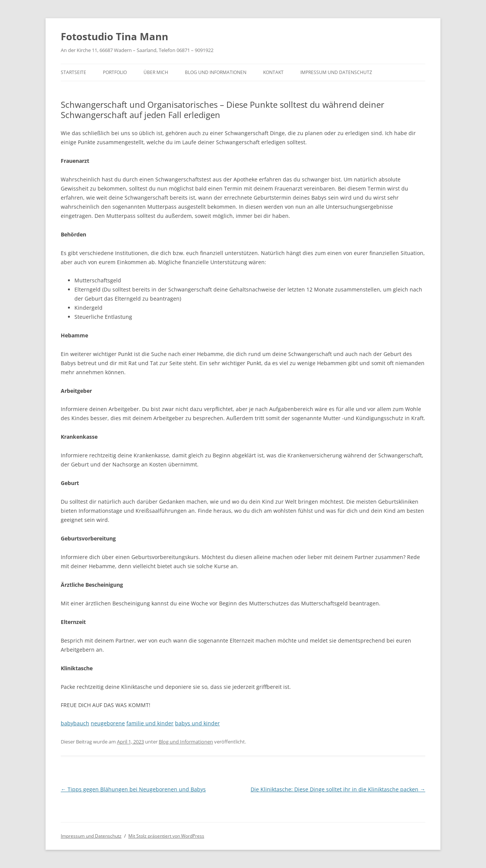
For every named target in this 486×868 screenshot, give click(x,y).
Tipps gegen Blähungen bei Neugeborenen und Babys (133, 789)
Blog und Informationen (216, 72)
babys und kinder (197, 723)
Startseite (73, 72)
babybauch (75, 723)
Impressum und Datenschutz (336, 72)
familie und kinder (150, 723)
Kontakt (273, 72)
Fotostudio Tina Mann (114, 36)
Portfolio (115, 72)
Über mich (156, 72)
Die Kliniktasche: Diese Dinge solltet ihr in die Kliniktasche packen (338, 789)
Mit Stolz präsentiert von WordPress (166, 836)
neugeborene (108, 723)
